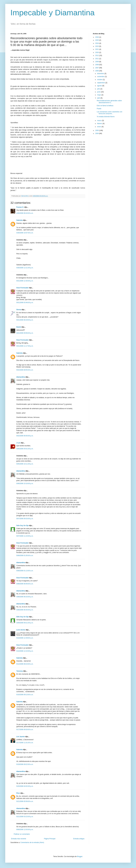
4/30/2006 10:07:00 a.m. (25, 233)
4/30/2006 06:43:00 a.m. (25, 213)
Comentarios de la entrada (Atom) (32, 842)
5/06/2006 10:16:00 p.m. (25, 484)
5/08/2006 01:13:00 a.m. (25, 571)
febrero (100, 124)
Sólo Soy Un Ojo (22, 526)
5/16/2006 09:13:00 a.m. (25, 695)
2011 (97, 59)
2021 (97, 49)
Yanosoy (20, 671)
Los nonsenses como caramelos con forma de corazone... (110, 113)
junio (99, 92)
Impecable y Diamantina (53, 13)
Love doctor (21, 630)
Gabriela (19, 220)
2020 (97, 52)
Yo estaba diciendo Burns (106, 117)
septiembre (101, 83)
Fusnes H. (20, 207)
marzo (100, 121)
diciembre (101, 74)
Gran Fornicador (22, 288)
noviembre (101, 77)
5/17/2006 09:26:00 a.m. (25, 730)
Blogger (80, 856)
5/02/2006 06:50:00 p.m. (25, 436)
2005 (97, 130)
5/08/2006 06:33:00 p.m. (25, 597)
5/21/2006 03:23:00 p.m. (25, 817)
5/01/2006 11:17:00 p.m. (25, 346)
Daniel (19, 327)
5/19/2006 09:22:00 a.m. (25, 764)
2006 (97, 71)
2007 (97, 68)
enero (99, 127)
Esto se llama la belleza (105, 106)
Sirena (19, 310)
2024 (97, 43)
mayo (99, 95)
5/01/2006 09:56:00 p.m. (25, 333)
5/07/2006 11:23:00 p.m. (25, 536)
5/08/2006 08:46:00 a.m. (25, 584)
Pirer (18, 793)
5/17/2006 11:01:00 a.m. (25, 743)
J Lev (18, 443)
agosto (100, 86)
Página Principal (50, 839)
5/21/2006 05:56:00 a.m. (25, 801)
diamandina (21, 377)
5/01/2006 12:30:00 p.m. (25, 281)
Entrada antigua (79, 839)
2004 (97, 133)
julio (99, 89)
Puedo (99, 109)
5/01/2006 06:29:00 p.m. (25, 320)
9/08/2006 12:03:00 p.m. (25, 830)
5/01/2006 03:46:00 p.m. (25, 303)
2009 (97, 62)
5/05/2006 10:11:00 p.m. (25, 464)
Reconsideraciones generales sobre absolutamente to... (109, 102)
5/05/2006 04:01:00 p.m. (25, 449)
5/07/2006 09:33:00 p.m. (25, 519)
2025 (97, 40)
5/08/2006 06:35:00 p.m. (25, 610)
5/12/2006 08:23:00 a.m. (25, 664)
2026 (97, 37)
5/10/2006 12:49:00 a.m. (25, 638)
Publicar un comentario (22, 834)
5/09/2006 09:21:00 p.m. (25, 623)
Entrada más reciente (19, 839)
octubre (100, 80)
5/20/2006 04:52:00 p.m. (25, 786)
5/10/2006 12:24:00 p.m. (25, 651)
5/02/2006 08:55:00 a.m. (25, 370)
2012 (97, 55)
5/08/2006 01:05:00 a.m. (25, 556)
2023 (97, 46)
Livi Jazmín (21, 737)
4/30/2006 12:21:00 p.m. (25, 268)
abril (99, 98)
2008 (97, 65)
